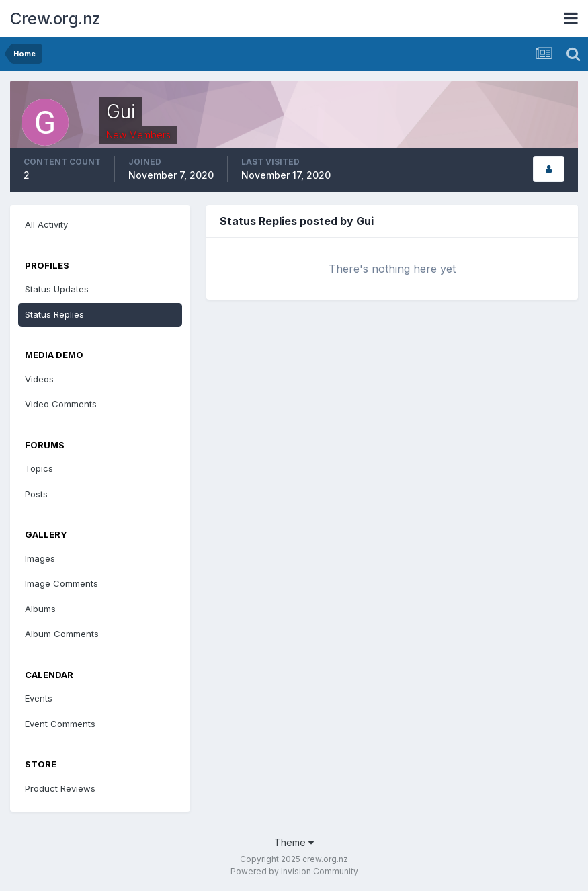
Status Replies (54, 314)
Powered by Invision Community (294, 871)
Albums (40, 609)
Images (40, 558)
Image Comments (61, 583)
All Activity (46, 224)
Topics (39, 468)
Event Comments (60, 724)
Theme (294, 842)
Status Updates (57, 289)
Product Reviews (60, 788)
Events (39, 698)
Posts (36, 494)
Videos (39, 379)
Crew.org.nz (55, 18)
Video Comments (61, 404)
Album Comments (62, 634)
